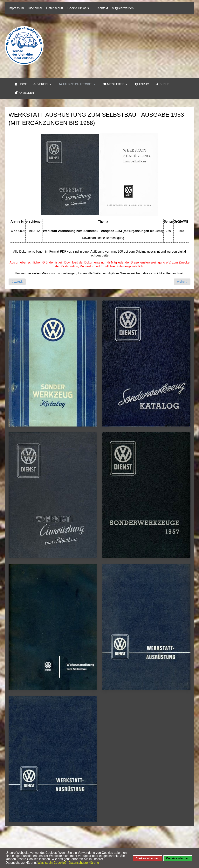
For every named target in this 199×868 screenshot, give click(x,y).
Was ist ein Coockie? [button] (52, 863)
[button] (43, 84)
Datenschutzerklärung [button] (84, 863)
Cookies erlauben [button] (178, 858)
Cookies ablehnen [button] (147, 858)
